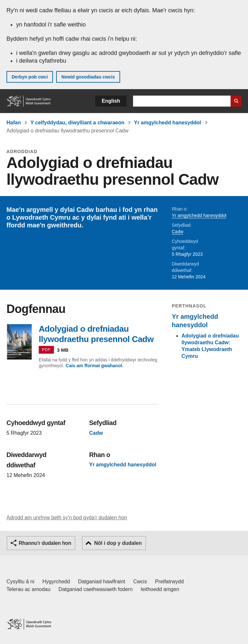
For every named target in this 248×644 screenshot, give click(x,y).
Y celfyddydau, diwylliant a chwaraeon (77, 123)
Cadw (178, 232)
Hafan (14, 123)
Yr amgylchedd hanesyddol (168, 123)
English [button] (111, 101)
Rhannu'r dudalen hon (45, 543)
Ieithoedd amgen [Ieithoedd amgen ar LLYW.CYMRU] (160, 589)
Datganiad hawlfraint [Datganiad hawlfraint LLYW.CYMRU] (102, 582)
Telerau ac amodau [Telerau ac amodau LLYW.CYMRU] (28, 589)
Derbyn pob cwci (30, 77)
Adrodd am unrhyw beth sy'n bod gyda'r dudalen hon (67, 518)
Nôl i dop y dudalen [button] (118, 543)
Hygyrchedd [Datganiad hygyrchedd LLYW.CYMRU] (56, 582)
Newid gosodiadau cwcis (88, 77)
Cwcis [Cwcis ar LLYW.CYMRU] (140, 582)
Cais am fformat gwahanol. (95, 366)
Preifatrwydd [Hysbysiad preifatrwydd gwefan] (169, 582)
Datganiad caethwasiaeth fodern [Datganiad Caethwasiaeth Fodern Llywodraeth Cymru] (96, 589)
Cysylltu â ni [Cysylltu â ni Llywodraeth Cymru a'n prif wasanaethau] (20, 582)
